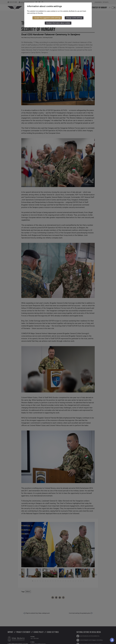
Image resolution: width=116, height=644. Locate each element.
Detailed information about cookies (58, 23)
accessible (112, 640)
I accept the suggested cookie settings (47, 18)
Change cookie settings (74, 18)
